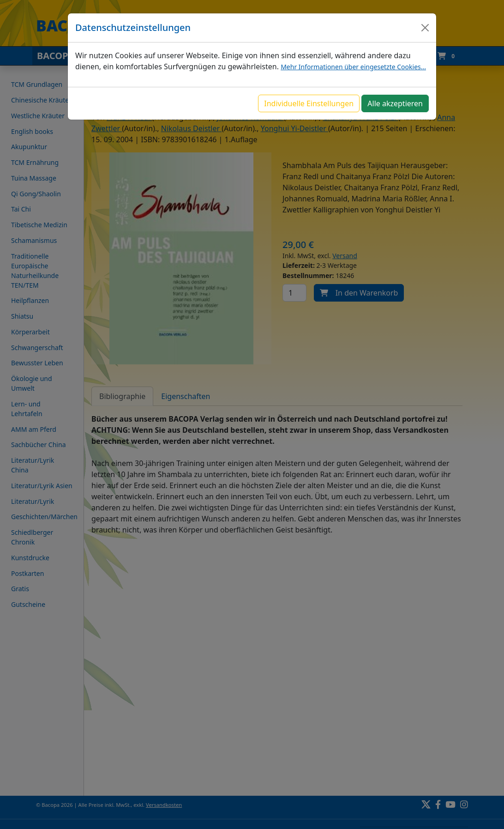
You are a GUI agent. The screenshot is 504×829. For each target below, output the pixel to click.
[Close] (425, 28)
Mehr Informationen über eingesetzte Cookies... (353, 67)
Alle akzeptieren (395, 103)
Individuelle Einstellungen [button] (309, 103)
